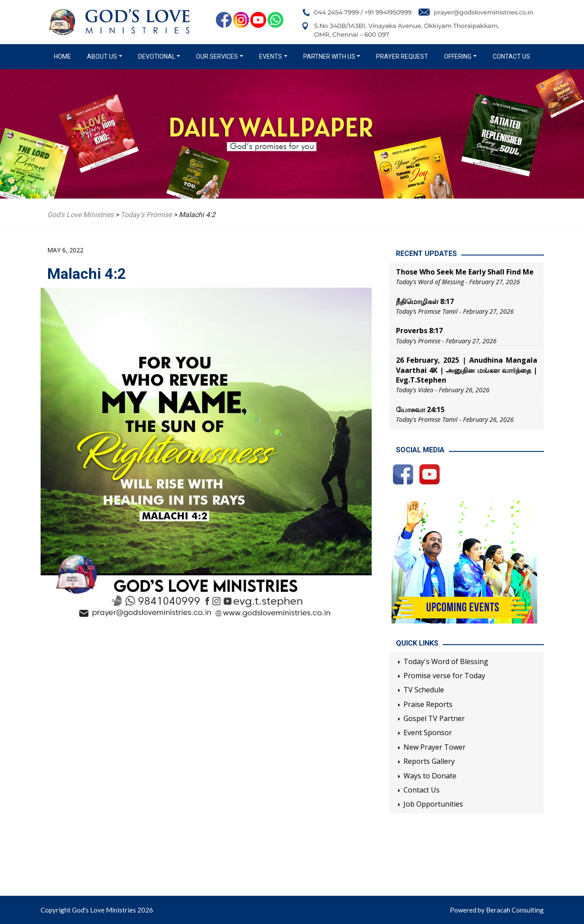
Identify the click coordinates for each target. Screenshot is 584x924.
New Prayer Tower (435, 747)
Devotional (157, 56)
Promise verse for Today (444, 676)
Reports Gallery (429, 761)
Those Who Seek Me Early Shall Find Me (465, 272)
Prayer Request (402, 56)
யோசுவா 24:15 (420, 409)
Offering (458, 56)
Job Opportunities (433, 804)
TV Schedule (424, 690)
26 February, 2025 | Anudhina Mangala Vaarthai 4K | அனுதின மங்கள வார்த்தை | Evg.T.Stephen (467, 370)
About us (102, 56)
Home (64, 56)
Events (271, 56)
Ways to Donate (430, 776)
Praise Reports (428, 704)
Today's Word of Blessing (446, 661)
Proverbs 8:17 (419, 331)
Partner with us (329, 56)
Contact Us (511, 56)
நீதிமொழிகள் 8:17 (425, 301)
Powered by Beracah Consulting (497, 910)
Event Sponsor (428, 732)
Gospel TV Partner (434, 718)
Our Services (217, 56)
